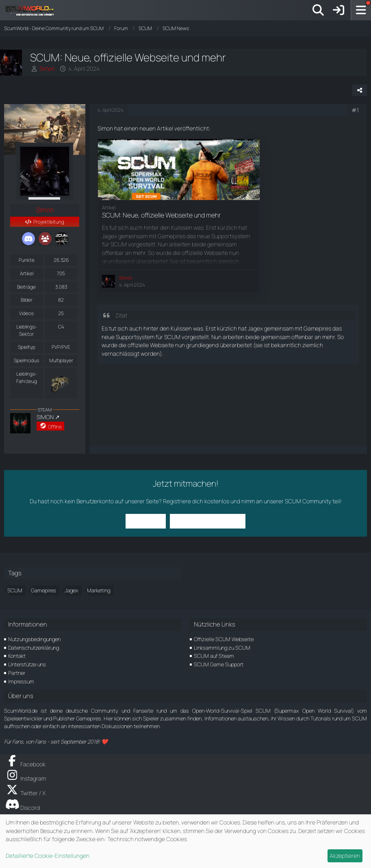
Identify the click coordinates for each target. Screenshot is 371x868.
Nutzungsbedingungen (34, 639)
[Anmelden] (338, 10)
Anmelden (146, 521)
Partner (17, 673)
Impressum (21, 681)
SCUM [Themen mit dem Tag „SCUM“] (15, 590)
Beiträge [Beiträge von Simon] (26, 287)
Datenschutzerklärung (34, 648)
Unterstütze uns (27, 664)
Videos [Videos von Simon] (26, 313)
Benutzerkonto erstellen (208, 521)
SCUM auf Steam (214, 656)
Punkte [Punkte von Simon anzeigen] (27, 260)
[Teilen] (360, 90)
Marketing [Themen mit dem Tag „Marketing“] (99, 590)
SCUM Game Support (219, 664)
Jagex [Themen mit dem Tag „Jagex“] (72, 590)
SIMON (45, 417)
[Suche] (318, 10)
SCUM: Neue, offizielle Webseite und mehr (161, 215)
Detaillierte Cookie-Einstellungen (48, 856)
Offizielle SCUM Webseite (224, 639)
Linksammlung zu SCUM (222, 648)
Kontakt (17, 656)
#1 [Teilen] (355, 110)
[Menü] (361, 10)
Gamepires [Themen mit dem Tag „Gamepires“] (43, 590)
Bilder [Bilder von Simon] (27, 300)
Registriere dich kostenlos (196, 501)
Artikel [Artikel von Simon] (27, 273)
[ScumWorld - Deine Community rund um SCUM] (33, 10)
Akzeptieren (345, 856)
